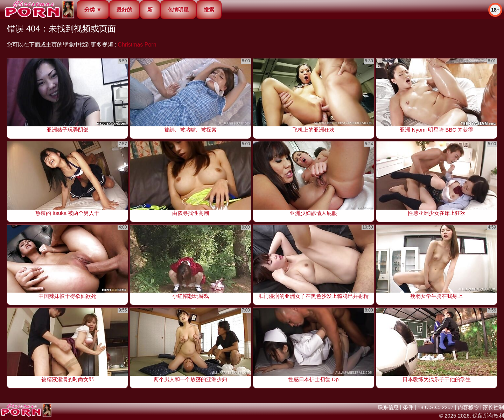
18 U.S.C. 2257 (436, 407)
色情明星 (178, 10)
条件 (408, 407)
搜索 (209, 10)
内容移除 (468, 407)
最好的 (124, 10)
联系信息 (388, 407)
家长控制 (493, 407)
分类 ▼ (93, 10)
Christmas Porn (137, 45)
